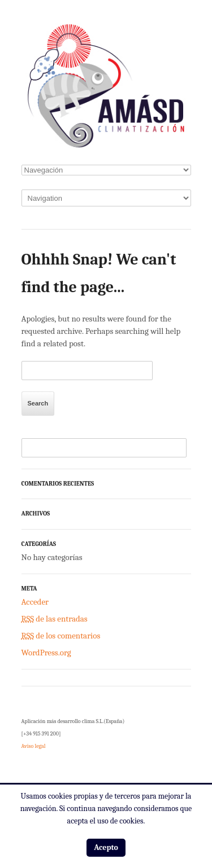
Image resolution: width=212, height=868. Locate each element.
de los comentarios (61, 636)
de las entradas (55, 619)
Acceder (35, 602)
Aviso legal (34, 746)
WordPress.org (46, 653)
